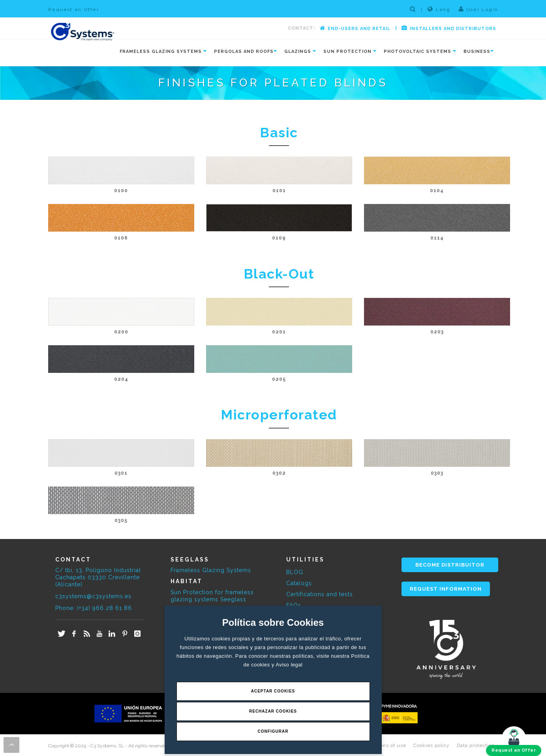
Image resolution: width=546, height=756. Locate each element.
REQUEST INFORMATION (446, 589)
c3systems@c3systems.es (93, 596)
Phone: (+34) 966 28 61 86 (94, 608)
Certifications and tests (320, 594)
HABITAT (187, 581)
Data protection (476, 745)
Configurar (273, 731)
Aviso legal (289, 665)
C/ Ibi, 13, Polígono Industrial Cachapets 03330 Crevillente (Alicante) (98, 577)
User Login (478, 9)
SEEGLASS (190, 560)
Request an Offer (74, 9)
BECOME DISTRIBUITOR (450, 565)
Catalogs (299, 583)
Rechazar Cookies (273, 711)
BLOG (295, 572)
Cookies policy (432, 745)
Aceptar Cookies (273, 691)
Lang (439, 9)
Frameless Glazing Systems (211, 570)
